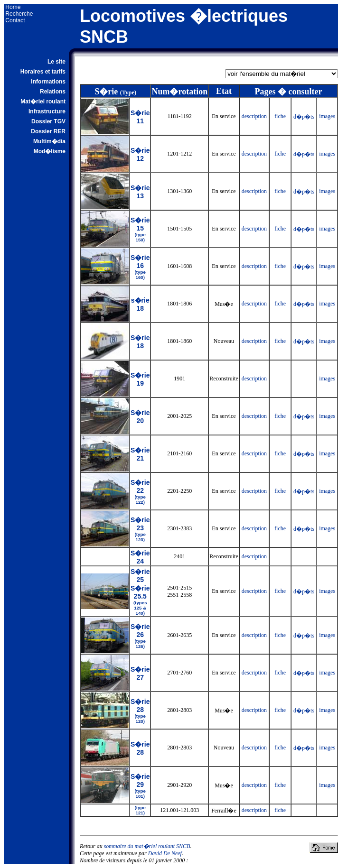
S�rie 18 (140, 342)
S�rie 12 (140, 154)
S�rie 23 (140, 529)
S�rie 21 (140, 454)
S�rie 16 (140, 267)
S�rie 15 (140, 229)
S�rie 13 (140, 192)
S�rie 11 (140, 117)
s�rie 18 (140, 304)
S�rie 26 (140, 636)
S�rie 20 (140, 417)
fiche (280, 116)
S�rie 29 (140, 786)
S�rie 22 (140, 492)
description (254, 116)
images (327, 116)
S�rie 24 (140, 557)
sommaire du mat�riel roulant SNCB (147, 846)
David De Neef (165, 853)
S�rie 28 (140, 711)
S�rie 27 (140, 673)
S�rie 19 (140, 379)
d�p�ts (304, 117)
